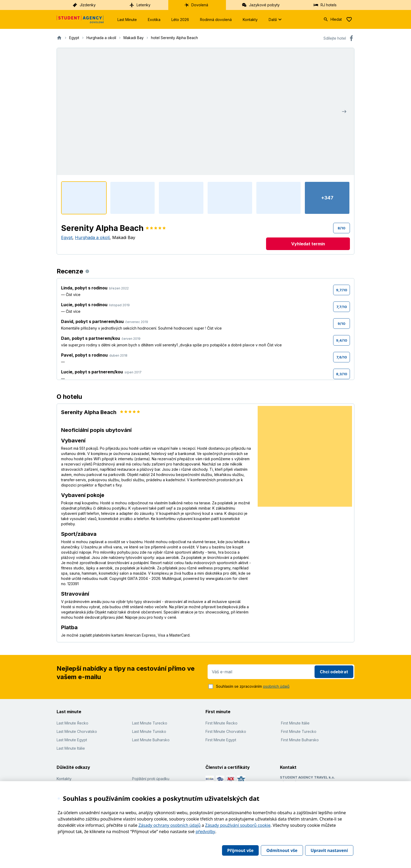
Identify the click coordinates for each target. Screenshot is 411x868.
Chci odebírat (334, 672)
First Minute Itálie (295, 723)
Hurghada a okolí (92, 237)
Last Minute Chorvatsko (77, 731)
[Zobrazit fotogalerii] (206, 112)
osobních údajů (276, 686)
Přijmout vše (240, 850)
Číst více (73, 295)
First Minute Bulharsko (300, 740)
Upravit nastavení (329, 850)
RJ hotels (325, 5)
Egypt (67, 237)
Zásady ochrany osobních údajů (169, 825)
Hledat (332, 19)
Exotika (154, 20)
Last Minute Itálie (71, 748)
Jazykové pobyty (261, 5)
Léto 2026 (180, 20)
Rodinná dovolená (216, 20)
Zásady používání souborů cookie (238, 825)
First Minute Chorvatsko (226, 731)
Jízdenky (84, 5)
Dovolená (196, 5)
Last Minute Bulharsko (151, 740)
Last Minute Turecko (150, 723)
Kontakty (250, 20)
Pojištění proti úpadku (151, 779)
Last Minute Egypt (72, 740)
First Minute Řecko (221, 723)
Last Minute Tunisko (149, 731)
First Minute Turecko (299, 731)
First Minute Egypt (221, 740)
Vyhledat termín (308, 244)
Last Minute (127, 20)
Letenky (140, 5)
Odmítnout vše (282, 850)
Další (276, 19)
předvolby (205, 832)
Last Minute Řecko (72, 723)
